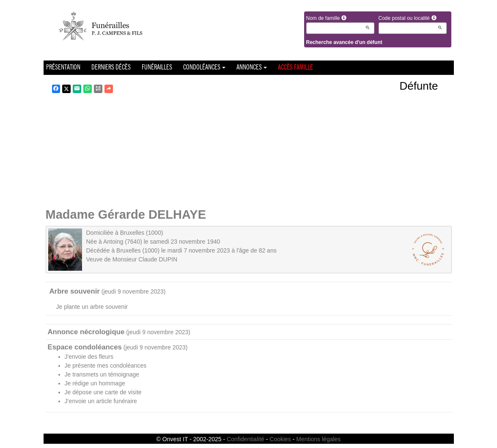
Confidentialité (246, 439)
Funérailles (157, 68)
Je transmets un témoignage (102, 374)
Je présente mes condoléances (106, 366)
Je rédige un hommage (95, 383)
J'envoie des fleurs (89, 357)
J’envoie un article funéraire (101, 401)
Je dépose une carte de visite (103, 392)
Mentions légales (318, 439)
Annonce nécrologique (86, 332)
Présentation (63, 68)
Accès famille (295, 68)
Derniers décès (111, 68)
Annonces (252, 68)
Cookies (280, 439)
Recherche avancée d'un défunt (344, 42)
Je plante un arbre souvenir (92, 307)
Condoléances (204, 68)
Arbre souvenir (75, 291)
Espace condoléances (85, 347)
